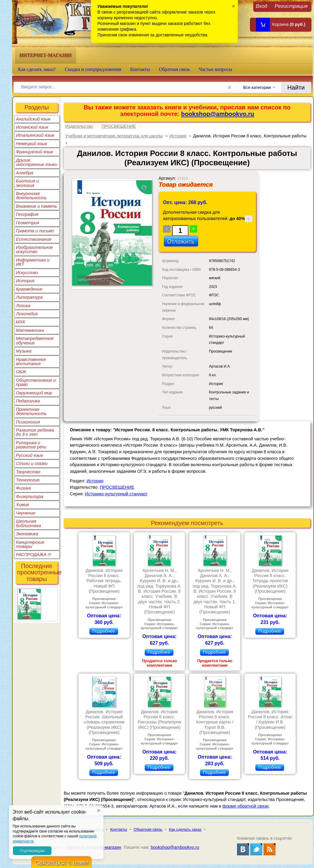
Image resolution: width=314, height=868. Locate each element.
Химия (22, 505)
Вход (262, 6)
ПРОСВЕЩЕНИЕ (119, 126)
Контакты (140, 69)
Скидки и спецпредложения (93, 69)
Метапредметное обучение (35, 341)
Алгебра (25, 173)
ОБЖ (21, 372)
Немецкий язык (31, 144)
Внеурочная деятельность (31, 196)
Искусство (27, 273)
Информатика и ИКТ (33, 262)
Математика (30, 330)
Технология (28, 480)
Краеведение (29, 289)
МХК (20, 322)
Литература (29, 297)
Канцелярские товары (30, 544)
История (25, 281)
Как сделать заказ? (37, 69)
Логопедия (27, 314)
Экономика (27, 534)
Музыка (24, 351)
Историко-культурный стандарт (116, 494)
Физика (23, 488)
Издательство (79, 126)
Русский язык (29, 455)
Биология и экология (27, 183)
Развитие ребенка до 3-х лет (35, 432)
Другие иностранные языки (37, 162)
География (27, 214)
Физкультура (30, 497)
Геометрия (28, 223)
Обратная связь (174, 69)
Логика (23, 306)
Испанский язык (32, 127)
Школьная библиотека (28, 523)
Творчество (28, 472)
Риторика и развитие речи (31, 445)
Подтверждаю (32, 851)
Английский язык (33, 119)
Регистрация (291, 6)
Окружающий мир (34, 393)
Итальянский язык (35, 135)
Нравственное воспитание (31, 362)
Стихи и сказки (32, 463)
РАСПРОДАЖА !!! (34, 555)
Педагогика (28, 401)
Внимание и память (37, 206)
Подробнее (104, 631)
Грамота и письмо (35, 231)
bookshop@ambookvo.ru (218, 114)
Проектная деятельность (31, 411)
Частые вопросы (215, 69)
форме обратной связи (245, 806)
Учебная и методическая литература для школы (114, 136)
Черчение (26, 513)
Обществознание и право (36, 382)
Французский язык (34, 152)
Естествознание (34, 239)
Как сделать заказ (185, 829)
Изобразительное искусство (34, 249)
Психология (28, 422)
